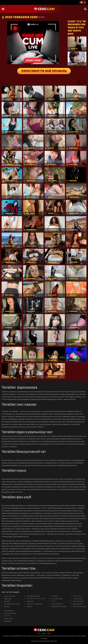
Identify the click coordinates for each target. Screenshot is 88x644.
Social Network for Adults (12, 604)
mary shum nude (57, 599)
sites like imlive (9, 611)
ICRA (49, 633)
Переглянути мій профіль (44, 71)
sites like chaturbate (33, 596)
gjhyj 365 (7, 601)
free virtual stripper (10, 613)
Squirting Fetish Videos (59, 606)
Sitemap (7, 606)
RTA (39, 633)
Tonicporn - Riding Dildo (35, 604)
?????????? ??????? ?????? (36, 599)
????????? (7, 616)
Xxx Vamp (54, 596)
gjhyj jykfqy (7, 621)
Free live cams (78, 599)
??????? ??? (77, 596)
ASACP (44, 633)
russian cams (8, 618)
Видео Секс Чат (9, 596)
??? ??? (54, 601)
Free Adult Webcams (80, 606)
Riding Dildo (8, 599)
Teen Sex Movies (78, 601)
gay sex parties (78, 604)
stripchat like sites (57, 604)
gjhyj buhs (30, 601)
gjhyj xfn (29, 606)
